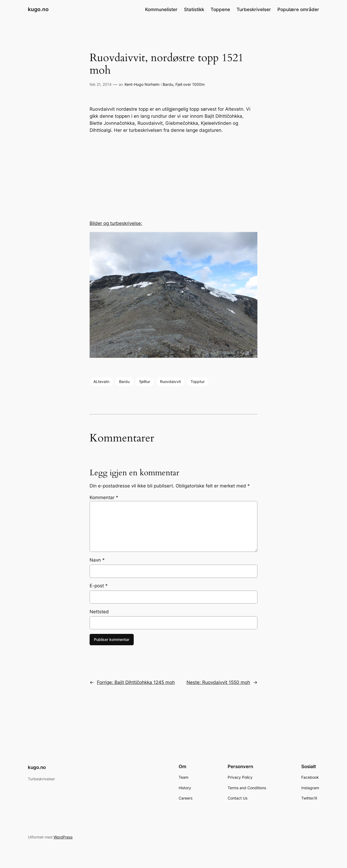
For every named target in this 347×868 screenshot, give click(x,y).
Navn (97, 560)
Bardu (168, 84)
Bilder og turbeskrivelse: (116, 223)
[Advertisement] (173, 177)
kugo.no (38, 9)
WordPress (63, 837)
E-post (99, 586)
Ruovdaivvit (170, 381)
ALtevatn (101, 381)
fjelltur (145, 381)
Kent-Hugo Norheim (142, 84)
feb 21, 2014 (101, 84)
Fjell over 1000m (190, 84)
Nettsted (99, 612)
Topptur (198, 381)
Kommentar (104, 497)
